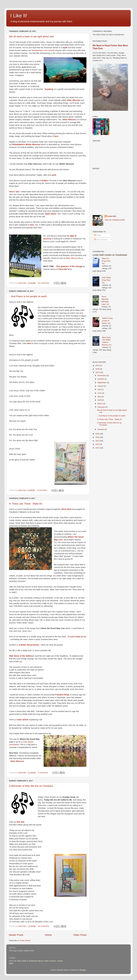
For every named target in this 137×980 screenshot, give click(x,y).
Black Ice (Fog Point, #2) (106, 261)
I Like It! (19, 16)
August (101, 386)
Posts (98, 235)
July (99, 389)
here (29, 343)
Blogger (83, 970)
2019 (98, 365)
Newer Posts (16, 935)
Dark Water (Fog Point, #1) (106, 280)
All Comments (101, 240)
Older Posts (80, 935)
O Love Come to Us (77, 637)
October (101, 379)
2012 (98, 448)
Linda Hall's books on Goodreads (110, 255)
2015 (98, 437)
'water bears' (51, 214)
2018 (98, 369)
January (101, 429)
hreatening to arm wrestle (43, 50)
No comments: (44, 283)
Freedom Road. (62, 695)
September (102, 383)
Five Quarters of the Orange (69, 266)
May (99, 397)
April (100, 400)
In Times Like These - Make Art (26, 504)
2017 (98, 372)
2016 (98, 434)
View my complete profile (115, 220)
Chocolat (63, 269)
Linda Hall (112, 216)
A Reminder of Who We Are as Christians (31, 786)
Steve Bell (66, 509)
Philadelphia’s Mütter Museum (26, 144)
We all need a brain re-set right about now (31, 37)
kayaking (49, 89)
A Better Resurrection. (29, 645)
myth (65, 48)
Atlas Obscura (74, 100)
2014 (98, 441)
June (100, 393)
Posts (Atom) (25, 940)
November (102, 375)
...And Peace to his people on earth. (28, 296)
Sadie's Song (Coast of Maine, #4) (107, 321)
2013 (98, 444)
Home (48, 935)
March (100, 404)
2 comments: (42, 490)
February (101, 407)
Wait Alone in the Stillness (21, 656)
